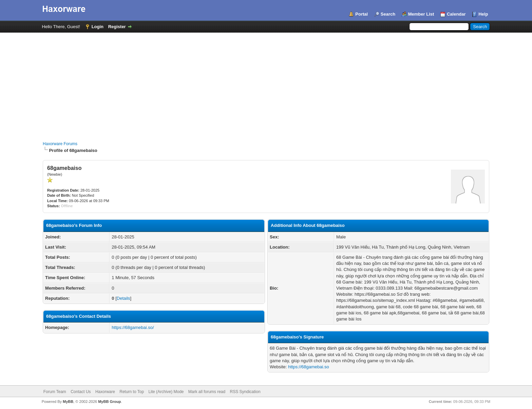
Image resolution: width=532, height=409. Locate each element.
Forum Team (55, 392)
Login (98, 27)
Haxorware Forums (60, 144)
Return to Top (132, 392)
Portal (362, 14)
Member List (421, 14)
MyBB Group (109, 402)
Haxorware (105, 392)
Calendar (456, 14)
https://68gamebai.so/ (133, 327)
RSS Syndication (245, 392)
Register (117, 27)
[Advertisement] (266, 83)
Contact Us (81, 392)
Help (483, 14)
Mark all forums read (207, 392)
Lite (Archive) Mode (166, 392)
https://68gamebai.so (309, 367)
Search (388, 14)
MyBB (68, 402)
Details (123, 298)
